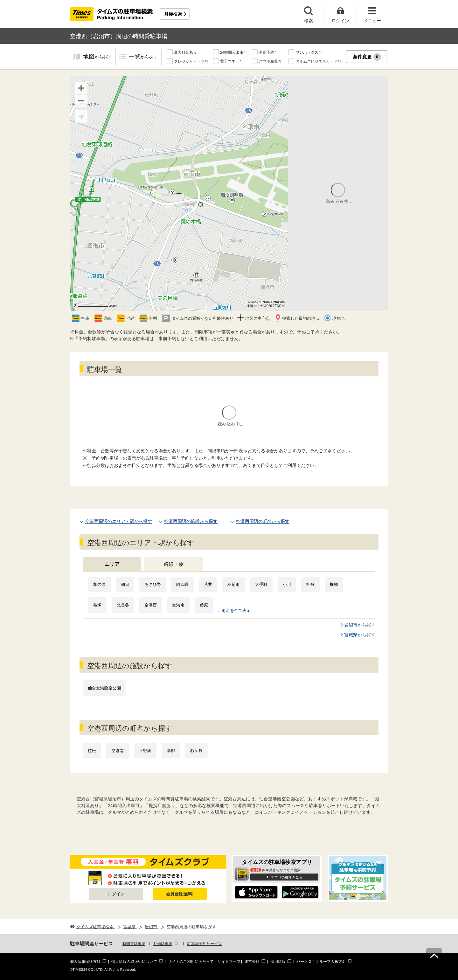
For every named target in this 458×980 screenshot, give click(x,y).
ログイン (116, 894)
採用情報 (278, 962)
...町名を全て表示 (234, 610)
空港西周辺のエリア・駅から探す (119, 521)
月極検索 (173, 14)
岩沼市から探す (360, 625)
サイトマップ (229, 962)
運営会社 (252, 962)
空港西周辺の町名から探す (263, 521)
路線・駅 (174, 564)
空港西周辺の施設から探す (191, 521)
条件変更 (367, 57)
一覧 (143, 57)
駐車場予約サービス (205, 944)
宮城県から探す (360, 635)
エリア (112, 564)
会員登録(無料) (180, 894)
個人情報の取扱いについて (134, 962)
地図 (98, 57)
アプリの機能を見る (287, 877)
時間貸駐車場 (134, 944)
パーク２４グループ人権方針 (321, 962)
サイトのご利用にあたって (191, 962)
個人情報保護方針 (85, 962)
